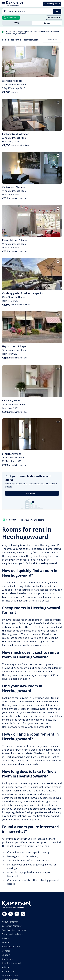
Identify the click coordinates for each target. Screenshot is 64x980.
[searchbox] (30, 12)
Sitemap (6, 942)
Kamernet (9, 520)
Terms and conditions (13, 934)
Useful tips (7, 959)
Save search (32, 493)
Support (6, 955)
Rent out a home (10, 976)
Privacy (6, 938)
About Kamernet (10, 922)
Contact (6, 951)
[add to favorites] (58, 49)
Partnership (8, 971)
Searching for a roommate (15, 930)
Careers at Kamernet (12, 926)
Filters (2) (54, 18)
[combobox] (26, 12)
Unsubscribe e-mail (11, 963)
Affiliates (6, 967)
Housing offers (52, 4)
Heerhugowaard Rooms (32, 520)
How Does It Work (11, 947)
